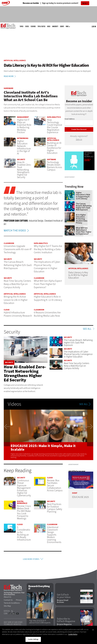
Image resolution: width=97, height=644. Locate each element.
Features (33, 26)
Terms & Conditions (12, 604)
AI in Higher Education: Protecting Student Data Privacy (82, 243)
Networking (23, 138)
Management (23, 117)
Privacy (19, 601)
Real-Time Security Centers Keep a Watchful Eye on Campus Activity (77, 366)
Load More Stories (31, 560)
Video (49, 26)
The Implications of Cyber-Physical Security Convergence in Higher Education (78, 354)
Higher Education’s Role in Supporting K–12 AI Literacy (83, 219)
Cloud (7, 310)
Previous (7, 435)
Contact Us (8, 601)
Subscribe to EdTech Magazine (66, 621)
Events (62, 26)
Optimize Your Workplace (89, 155)
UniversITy (55, 26)
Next (90, 435)
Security (21, 159)
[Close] (93, 630)
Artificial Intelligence (15, 60)
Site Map (7, 607)
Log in (94, 26)
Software (51, 159)
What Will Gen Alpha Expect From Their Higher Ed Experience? (84, 255)
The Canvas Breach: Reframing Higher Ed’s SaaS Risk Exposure (84, 230)
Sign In (79, 139)
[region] (48, 635)
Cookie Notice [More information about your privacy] (73, 634)
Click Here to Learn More (88, 160)
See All (87, 329)
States (27, 26)
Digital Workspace (22, 502)
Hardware (8, 88)
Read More (10, 76)
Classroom (9, 243)
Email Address (70, 119)
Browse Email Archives (63, 602)
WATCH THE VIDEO (17, 230)
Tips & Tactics (41, 26)
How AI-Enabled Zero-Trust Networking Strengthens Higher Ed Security (25, 373)
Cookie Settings (33, 639)
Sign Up (84, 3)
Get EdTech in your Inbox (64, 597)
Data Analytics (54, 117)
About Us (7, 598)
